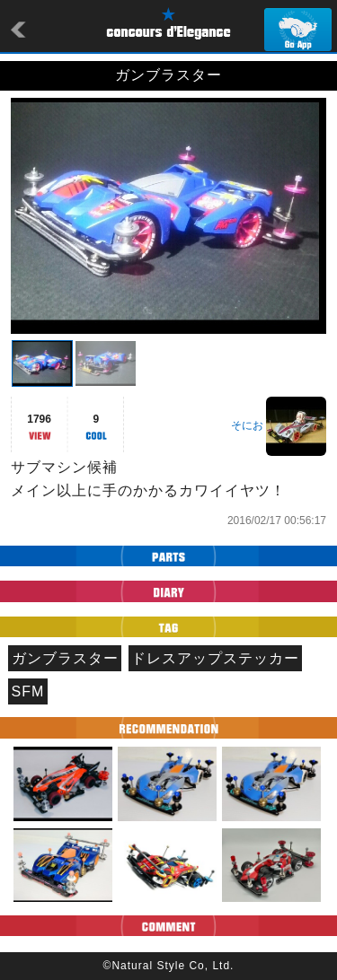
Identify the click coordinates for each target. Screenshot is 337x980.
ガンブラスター (65, 658)
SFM (28, 691)
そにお (247, 425)
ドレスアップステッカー (215, 658)
